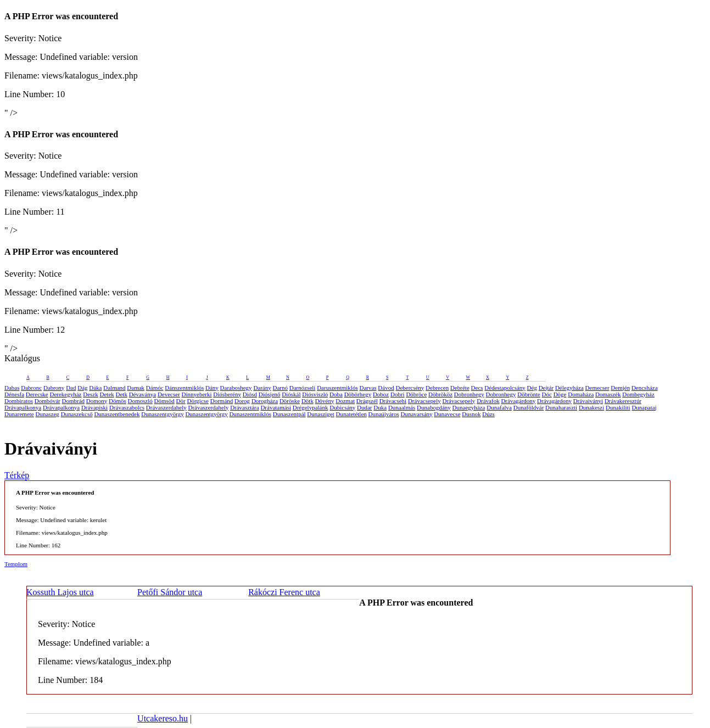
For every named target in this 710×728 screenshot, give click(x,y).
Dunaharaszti (561, 407)
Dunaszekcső (77, 414)
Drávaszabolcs (127, 407)
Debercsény (410, 388)
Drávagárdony (518, 401)
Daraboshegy (236, 388)
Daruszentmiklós (337, 388)
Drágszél (367, 401)
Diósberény (227, 394)
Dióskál (291, 394)
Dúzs (488, 414)
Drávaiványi (588, 401)
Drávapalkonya (23, 407)
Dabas (12, 388)
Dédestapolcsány (505, 388)
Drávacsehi (393, 401)
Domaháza (581, 394)
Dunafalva (499, 407)
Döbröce (416, 394)
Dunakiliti (618, 407)
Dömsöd (164, 401)
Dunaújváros (384, 414)
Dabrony (54, 388)
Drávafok (488, 401)
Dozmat (345, 401)
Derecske (37, 394)
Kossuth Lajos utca (60, 592)
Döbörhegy (358, 394)
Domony (97, 401)
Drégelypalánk (311, 407)
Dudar (365, 407)
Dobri (398, 394)
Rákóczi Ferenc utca (284, 592)
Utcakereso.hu (163, 718)
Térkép (17, 475)
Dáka (95, 388)
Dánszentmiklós (184, 388)
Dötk (308, 401)
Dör (181, 401)
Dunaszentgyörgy (162, 414)
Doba (336, 394)
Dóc (547, 394)
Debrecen (437, 388)
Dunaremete (19, 414)
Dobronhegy (469, 394)
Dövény (325, 401)
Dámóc (155, 388)
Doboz (381, 394)
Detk (122, 394)
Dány (212, 388)
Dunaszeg (47, 414)
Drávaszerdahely (166, 407)
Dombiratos (19, 401)
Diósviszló (315, 394)
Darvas (368, 388)
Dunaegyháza (469, 407)
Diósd (250, 394)
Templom (16, 564)
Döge (560, 394)
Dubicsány (342, 407)
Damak (136, 388)
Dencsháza (645, 388)
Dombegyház (638, 394)
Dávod (386, 388)
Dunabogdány (434, 407)
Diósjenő (270, 394)
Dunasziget (320, 414)
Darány (262, 388)
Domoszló (140, 401)
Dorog (242, 401)
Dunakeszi (591, 407)
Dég (532, 388)
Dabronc (31, 388)
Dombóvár (47, 401)
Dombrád (74, 401)
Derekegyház (65, 394)
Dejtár (546, 388)
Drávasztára (245, 407)
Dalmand (114, 388)
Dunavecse (447, 414)
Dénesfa (14, 394)
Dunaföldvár (529, 407)
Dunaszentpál (289, 414)
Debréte (460, 388)
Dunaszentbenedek (117, 414)
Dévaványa (142, 394)
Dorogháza (265, 401)
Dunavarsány (416, 414)
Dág (82, 388)
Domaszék (608, 394)
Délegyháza (569, 388)
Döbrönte (529, 394)
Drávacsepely (424, 401)
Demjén (620, 388)
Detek (107, 394)
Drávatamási (276, 407)
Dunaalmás (402, 407)
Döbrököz (440, 394)
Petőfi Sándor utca (170, 592)
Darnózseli (303, 388)
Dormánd (222, 401)
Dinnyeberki (197, 394)
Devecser (169, 394)
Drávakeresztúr (623, 401)
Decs (477, 388)
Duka (380, 407)
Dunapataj (644, 407)
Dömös (118, 401)
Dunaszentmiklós (250, 414)
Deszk (91, 394)
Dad (71, 388)
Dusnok (471, 414)
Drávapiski (94, 407)
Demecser (597, 388)
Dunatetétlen (351, 414)
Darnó (281, 388)
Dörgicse (198, 401)
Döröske (290, 401)
